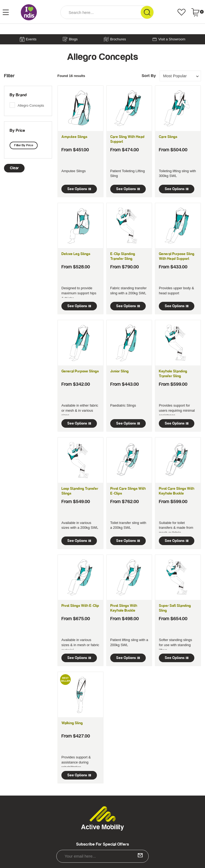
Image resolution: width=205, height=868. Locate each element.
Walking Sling (72, 723)
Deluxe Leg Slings (76, 254)
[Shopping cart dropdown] (197, 12)
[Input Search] (101, 12)
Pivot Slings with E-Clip (80, 606)
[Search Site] (147, 12)
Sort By (149, 76)
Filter (9, 76)
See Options (79, 189)
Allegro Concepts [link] (31, 105)
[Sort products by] (180, 76)
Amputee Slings (74, 137)
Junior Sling (119, 371)
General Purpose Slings (80, 371)
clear (14, 168)
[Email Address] (102, 856)
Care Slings (168, 137)
